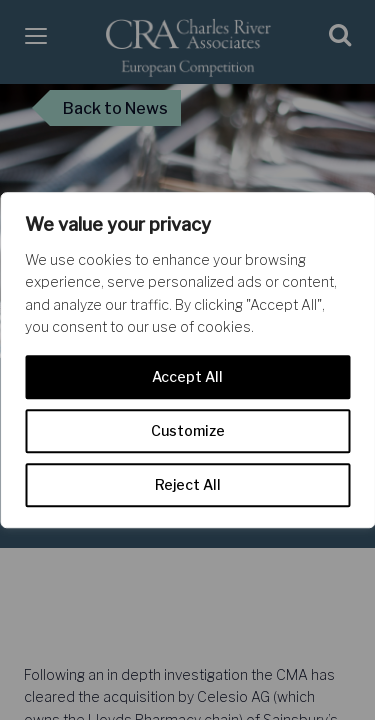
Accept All (187, 376)
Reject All (188, 484)
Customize (188, 430)
